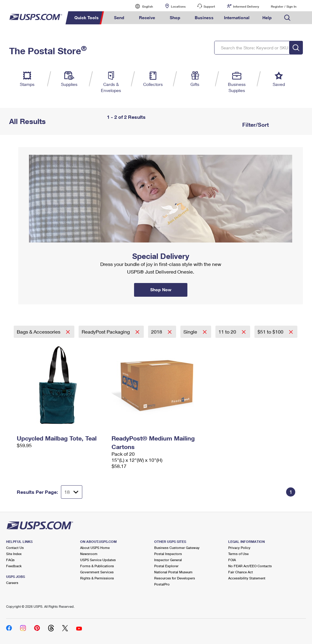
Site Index (14, 554)
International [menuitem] (237, 18)
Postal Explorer (166, 566)
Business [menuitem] (204, 18)
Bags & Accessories (39, 332)
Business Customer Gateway (177, 548)
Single (191, 332)
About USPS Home (95, 548)
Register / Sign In (284, 6)
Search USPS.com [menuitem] (287, 18)
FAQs (10, 560)
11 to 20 (228, 332)
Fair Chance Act (241, 572)
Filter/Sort (255, 125)
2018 (157, 332)
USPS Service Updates (98, 560)
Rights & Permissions (97, 578)
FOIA (232, 560)
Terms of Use (238, 554)
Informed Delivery (246, 6)
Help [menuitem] (267, 18)
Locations (178, 6)
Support (209, 6)
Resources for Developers (175, 578)
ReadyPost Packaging (106, 332)
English (141, 6)
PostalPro (162, 584)
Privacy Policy (239, 548)
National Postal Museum (173, 572)
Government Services (97, 572)
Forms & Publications (97, 566)
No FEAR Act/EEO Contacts (250, 566)
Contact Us (15, 548)
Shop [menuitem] (175, 18)
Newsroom (89, 554)
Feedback (14, 566)
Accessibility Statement (247, 578)
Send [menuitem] (119, 18)
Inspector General (168, 560)
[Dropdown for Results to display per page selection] (72, 492)
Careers (12, 583)
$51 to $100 (271, 332)
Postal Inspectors (168, 554)
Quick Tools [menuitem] (87, 18)
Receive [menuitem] (147, 18)
